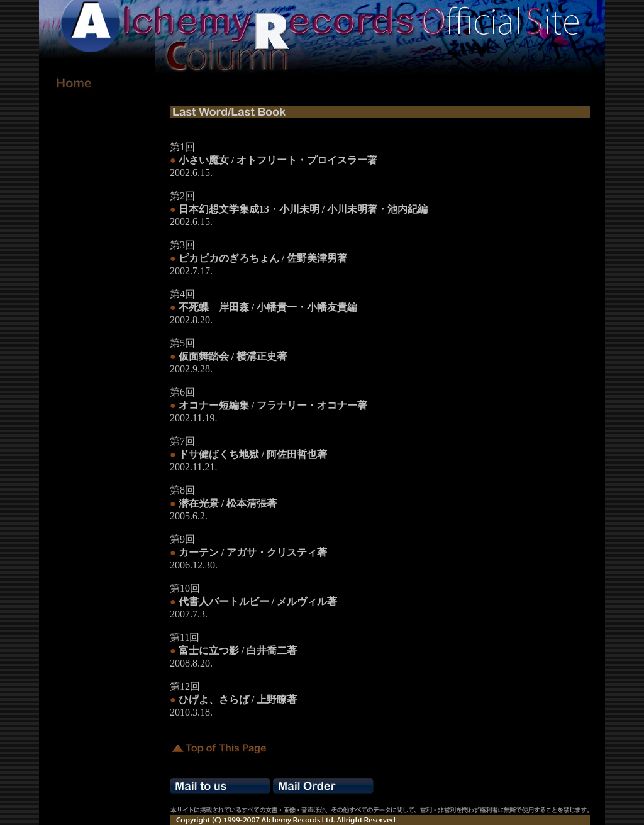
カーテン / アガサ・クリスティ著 (253, 552)
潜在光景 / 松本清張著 (228, 503)
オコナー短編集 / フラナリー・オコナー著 (273, 405)
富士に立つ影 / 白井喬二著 (238, 651)
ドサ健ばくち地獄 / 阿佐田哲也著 (253, 454)
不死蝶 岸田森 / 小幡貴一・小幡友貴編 (268, 307)
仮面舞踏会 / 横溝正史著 (233, 356)
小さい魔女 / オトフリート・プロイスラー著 (278, 160)
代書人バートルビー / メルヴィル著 (258, 601)
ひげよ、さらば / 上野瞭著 (238, 700)
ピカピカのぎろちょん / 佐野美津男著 (263, 258)
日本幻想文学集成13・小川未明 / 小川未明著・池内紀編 (303, 209)
